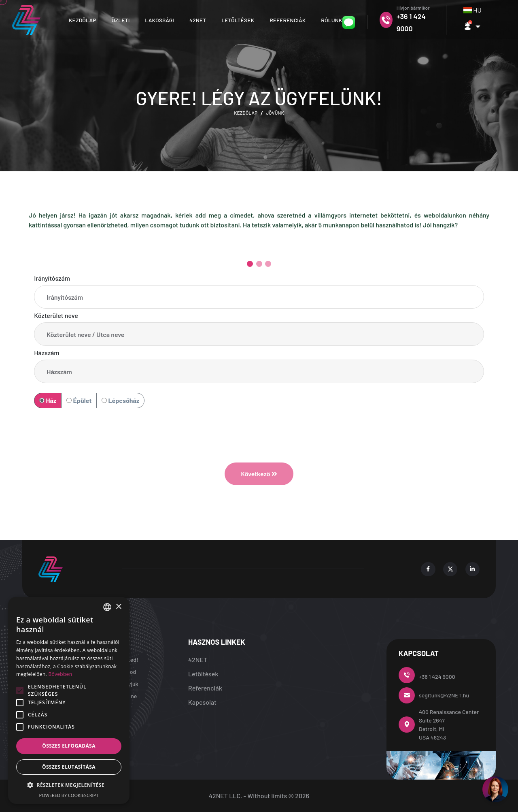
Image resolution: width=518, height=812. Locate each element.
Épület (79, 400)
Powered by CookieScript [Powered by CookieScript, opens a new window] (69, 795)
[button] (472, 27)
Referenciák (288, 20)
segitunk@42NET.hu (444, 695)
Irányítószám (52, 278)
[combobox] (474, 10)
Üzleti (121, 20)
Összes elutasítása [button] (69, 767)
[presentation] (259, 427)
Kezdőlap (83, 20)
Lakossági (159, 20)
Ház (48, 400)
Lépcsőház (120, 400)
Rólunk (331, 20)
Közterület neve (56, 315)
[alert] (69, 700)
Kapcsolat (202, 702)
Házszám (47, 353)
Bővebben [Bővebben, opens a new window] (60, 674)
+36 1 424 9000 (437, 677)
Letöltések (238, 20)
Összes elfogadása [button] (69, 746)
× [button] (118, 607)
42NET (198, 20)
